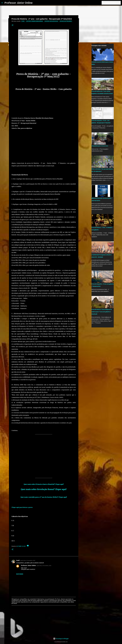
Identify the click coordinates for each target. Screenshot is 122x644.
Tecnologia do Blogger (61, 639)
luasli (18, 560)
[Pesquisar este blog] (112, 3)
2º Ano (23, 21)
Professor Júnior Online (18, 3)
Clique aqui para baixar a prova (22, 507)
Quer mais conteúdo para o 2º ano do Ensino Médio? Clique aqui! (44, 497)
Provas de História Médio (66, 21)
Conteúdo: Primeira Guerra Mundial (34, 21)
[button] (12, 25)
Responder (20, 574)
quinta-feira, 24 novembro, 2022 (44, 566)
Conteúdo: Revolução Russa (51, 21)
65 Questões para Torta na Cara (100, 146)
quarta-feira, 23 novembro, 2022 (28, 560)
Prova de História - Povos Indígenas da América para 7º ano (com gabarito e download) (102, 312)
